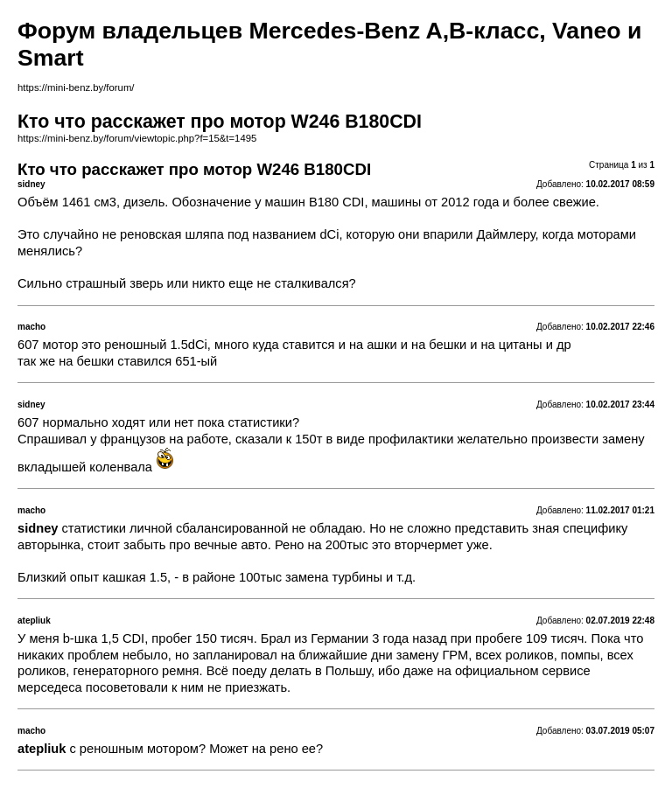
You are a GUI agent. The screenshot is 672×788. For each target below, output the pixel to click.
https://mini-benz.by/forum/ (76, 87)
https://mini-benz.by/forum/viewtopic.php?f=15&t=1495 (137, 138)
